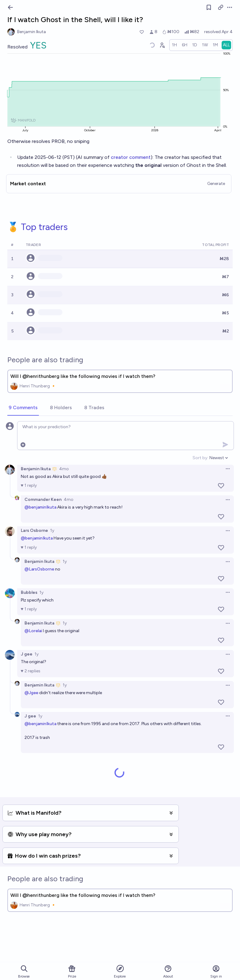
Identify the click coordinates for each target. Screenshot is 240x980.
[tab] (23, 408)
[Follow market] (209, 7)
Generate (216, 184)
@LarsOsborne (39, 569)
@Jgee (31, 693)
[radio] (174, 45)
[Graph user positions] (162, 45)
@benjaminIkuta (40, 507)
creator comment (131, 157)
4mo (64, 469)
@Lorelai (33, 631)
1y (52, 530)
